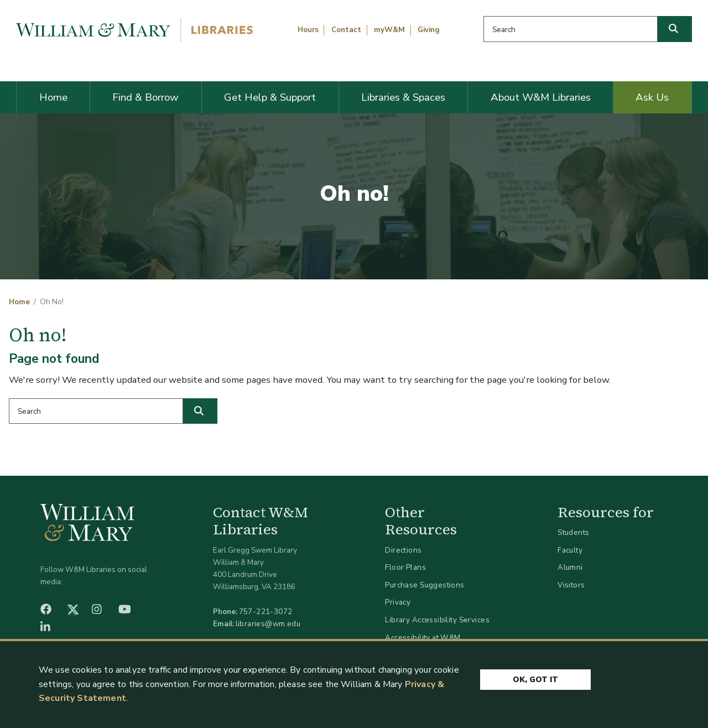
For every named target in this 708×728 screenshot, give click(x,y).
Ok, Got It (535, 680)
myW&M (389, 30)
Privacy (398, 602)
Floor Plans (405, 567)
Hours (308, 30)
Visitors (571, 585)
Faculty (570, 550)
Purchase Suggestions (425, 585)
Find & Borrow (145, 97)
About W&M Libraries (541, 97)
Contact (346, 30)
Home (53, 97)
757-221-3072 (266, 612)
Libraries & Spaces (403, 97)
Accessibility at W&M (423, 638)
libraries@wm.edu (268, 624)
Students (573, 532)
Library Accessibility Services (437, 620)
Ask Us (652, 97)
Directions (403, 550)
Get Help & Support (270, 97)
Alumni (570, 567)
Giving (429, 30)
